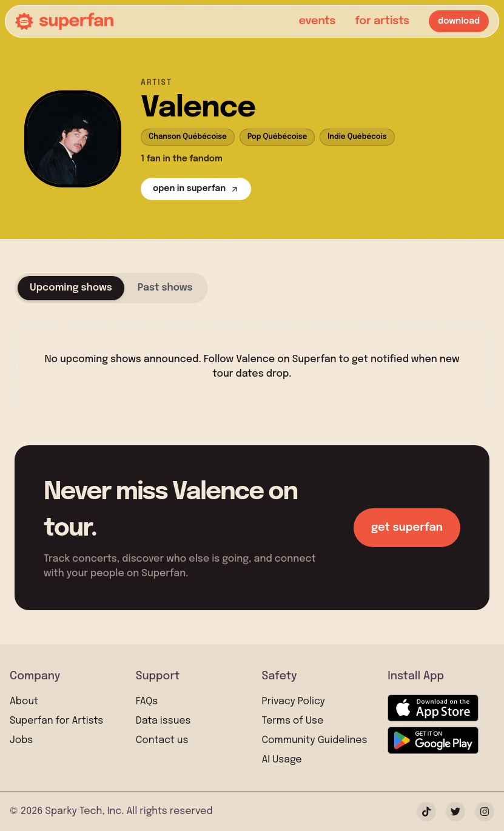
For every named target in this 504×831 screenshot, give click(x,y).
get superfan (407, 528)
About (24, 701)
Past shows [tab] (165, 288)
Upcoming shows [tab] (71, 288)
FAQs (147, 701)
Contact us (162, 740)
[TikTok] (426, 812)
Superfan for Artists (56, 721)
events (317, 21)
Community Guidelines (315, 740)
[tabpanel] (252, 357)
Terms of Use (293, 721)
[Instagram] (485, 812)
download (459, 21)
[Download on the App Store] (433, 708)
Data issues (163, 721)
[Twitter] (455, 812)
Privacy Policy (294, 701)
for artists (382, 21)
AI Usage (282, 760)
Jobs (21, 740)
